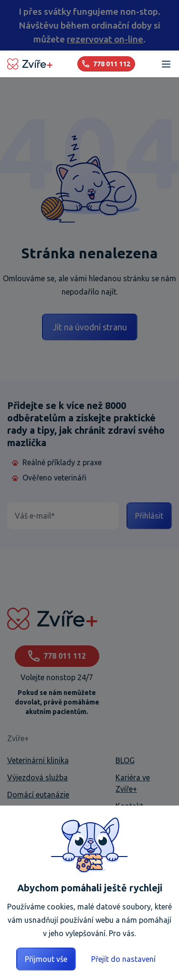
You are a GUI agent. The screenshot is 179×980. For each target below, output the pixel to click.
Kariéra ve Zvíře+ (133, 783)
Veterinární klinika (38, 760)
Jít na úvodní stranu (90, 327)
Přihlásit (149, 516)
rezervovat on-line (105, 39)
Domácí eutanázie (38, 795)
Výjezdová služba (37, 777)
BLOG (125, 760)
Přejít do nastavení (123, 959)
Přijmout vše (46, 959)
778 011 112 (57, 656)
